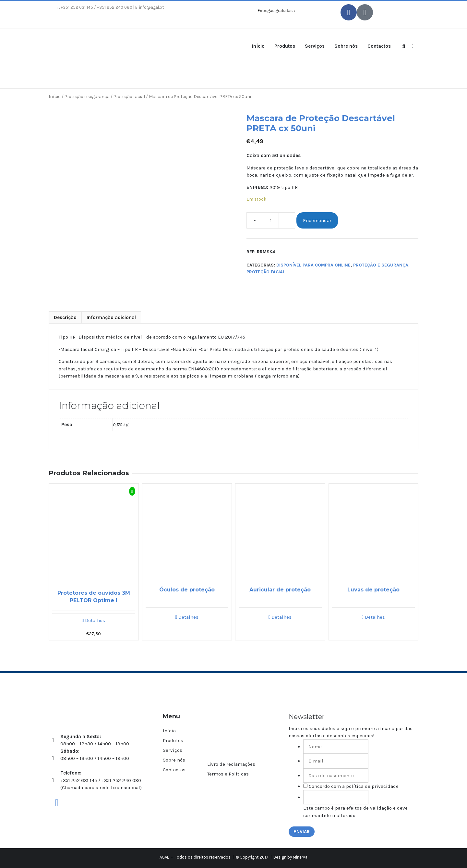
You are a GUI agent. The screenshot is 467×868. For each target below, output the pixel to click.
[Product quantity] (271, 220)
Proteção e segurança (87, 96)
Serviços (315, 46)
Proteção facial (129, 96)
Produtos (285, 46)
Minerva (300, 857)
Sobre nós (346, 46)
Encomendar (317, 220)
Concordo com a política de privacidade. (354, 786)
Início (258, 46)
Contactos (379, 46)
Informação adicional (111, 317)
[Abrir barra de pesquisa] (404, 46)
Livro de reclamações (231, 764)
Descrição (65, 317)
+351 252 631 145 (77, 7)
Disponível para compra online (313, 265)
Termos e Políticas (228, 774)
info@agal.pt (151, 7)
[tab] (65, 318)
